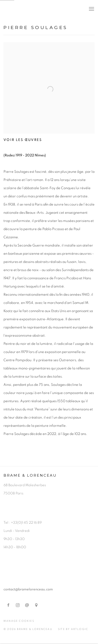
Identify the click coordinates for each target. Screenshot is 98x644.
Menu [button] (91, 9)
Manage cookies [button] (19, 621)
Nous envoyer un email (27, 605)
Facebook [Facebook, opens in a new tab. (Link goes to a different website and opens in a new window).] (8, 605)
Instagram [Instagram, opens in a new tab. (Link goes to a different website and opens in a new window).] (18, 605)
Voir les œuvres (23, 140)
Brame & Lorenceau (41, 9)
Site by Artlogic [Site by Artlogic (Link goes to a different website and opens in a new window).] (73, 629)
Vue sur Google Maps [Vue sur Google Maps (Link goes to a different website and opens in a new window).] (36, 605)
